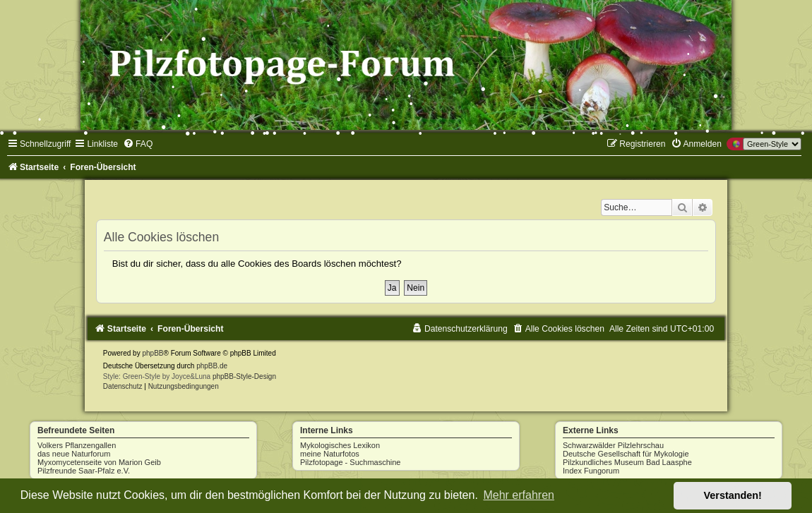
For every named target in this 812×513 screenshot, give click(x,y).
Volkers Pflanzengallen (77, 445)
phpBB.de (212, 366)
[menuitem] (138, 144)
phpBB (153, 353)
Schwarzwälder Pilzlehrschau (613, 445)
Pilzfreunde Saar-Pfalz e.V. (84, 471)
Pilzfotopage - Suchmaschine (350, 462)
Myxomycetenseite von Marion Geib (99, 462)
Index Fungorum (591, 471)
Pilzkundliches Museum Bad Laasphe (627, 462)
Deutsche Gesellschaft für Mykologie (626, 454)
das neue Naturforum (74, 454)
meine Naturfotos (330, 454)
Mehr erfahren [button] (519, 495)
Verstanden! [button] (733, 495)
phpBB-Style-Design (244, 376)
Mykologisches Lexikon (340, 445)
